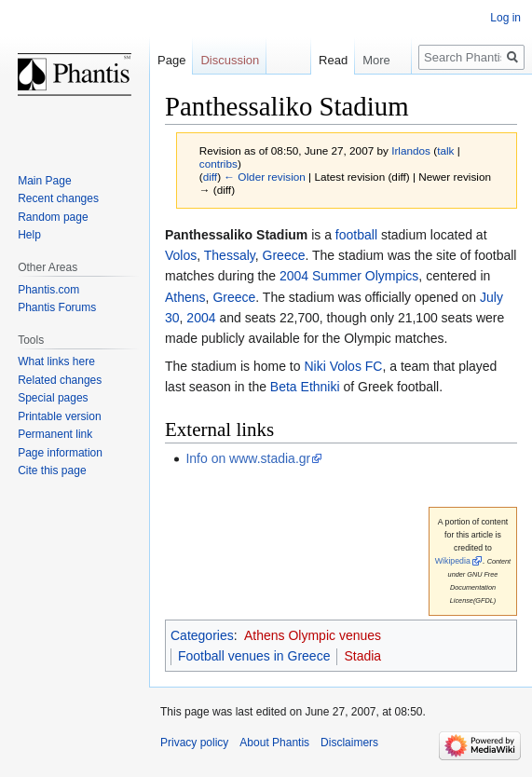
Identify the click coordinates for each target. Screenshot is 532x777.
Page (171, 60)
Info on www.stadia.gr (248, 458)
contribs (218, 164)
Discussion (230, 60)
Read (323, 60)
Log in (505, 18)
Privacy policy (194, 743)
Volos (181, 255)
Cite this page (52, 470)
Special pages (53, 398)
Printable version (59, 416)
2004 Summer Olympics (349, 276)
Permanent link (55, 434)
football (356, 235)
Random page (53, 217)
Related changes (60, 380)
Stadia (362, 656)
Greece (284, 255)
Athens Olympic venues (313, 635)
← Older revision (265, 177)
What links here (56, 361)
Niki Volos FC (343, 366)
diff (210, 177)
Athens (185, 297)
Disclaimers (349, 743)
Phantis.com (48, 290)
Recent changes (58, 198)
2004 (201, 318)
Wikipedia (453, 561)
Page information (60, 453)
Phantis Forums (57, 307)
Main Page (44, 181)
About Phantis (274, 743)
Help (29, 235)
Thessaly (230, 255)
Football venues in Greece (254, 656)
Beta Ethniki (305, 387)
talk (445, 150)
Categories (202, 635)
